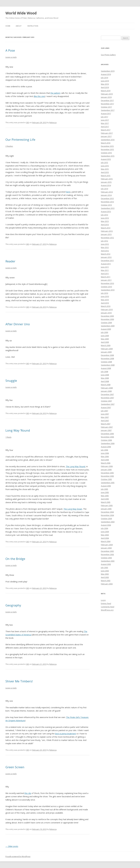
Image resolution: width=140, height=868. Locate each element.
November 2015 (107, 149)
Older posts (12, 846)
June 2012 (105, 244)
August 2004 (106, 525)
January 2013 (106, 234)
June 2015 (105, 166)
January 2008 (106, 391)
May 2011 (105, 270)
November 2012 (107, 238)
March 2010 (106, 306)
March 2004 (106, 541)
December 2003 (107, 551)
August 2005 (106, 486)
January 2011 (106, 280)
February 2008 (107, 388)
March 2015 (106, 176)
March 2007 (106, 424)
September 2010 (108, 290)
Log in (103, 600)
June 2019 (105, 81)
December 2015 (107, 146)
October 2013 (106, 205)
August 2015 (106, 159)
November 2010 (107, 283)
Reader (10, 261)
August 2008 (106, 368)
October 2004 (106, 519)
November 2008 (107, 358)
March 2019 (106, 91)
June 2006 (105, 453)
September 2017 (108, 110)
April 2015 (105, 172)
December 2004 (107, 512)
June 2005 (105, 492)
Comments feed (108, 607)
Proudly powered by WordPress (18, 857)
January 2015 (106, 182)
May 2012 (105, 247)
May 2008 (105, 378)
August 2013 (106, 211)
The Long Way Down (73, 509)
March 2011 (106, 277)
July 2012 (104, 241)
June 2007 (105, 414)
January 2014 (106, 195)
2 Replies (9, 146)
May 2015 (105, 169)
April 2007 (105, 421)
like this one (39, 96)
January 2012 (106, 257)
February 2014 (107, 192)
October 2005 (106, 479)
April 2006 (105, 460)
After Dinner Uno (18, 324)
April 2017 (105, 127)
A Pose (10, 50)
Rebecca (53, 122)
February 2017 (107, 133)
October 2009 (106, 323)
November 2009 (107, 319)
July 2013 (104, 215)
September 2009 (108, 326)
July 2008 (104, 372)
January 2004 (106, 548)
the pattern (55, 93)
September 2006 (108, 443)
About (19, 26)
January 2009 (106, 352)
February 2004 (107, 545)
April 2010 (105, 303)
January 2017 (106, 136)
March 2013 (106, 228)
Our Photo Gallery (108, 55)
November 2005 (107, 476)
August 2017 (106, 114)
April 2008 (105, 381)
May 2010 (105, 300)
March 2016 (106, 143)
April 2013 (105, 225)
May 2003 (105, 574)
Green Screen (15, 767)
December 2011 (107, 260)
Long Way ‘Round (18, 430)
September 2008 (108, 365)
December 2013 (107, 198)
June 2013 (105, 218)
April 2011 (105, 274)
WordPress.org (107, 610)
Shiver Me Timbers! (19, 681)
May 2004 (105, 535)
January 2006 (106, 470)
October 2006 (106, 440)
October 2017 (106, 107)
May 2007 (105, 417)
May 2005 (105, 496)
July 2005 (104, 489)
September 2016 (108, 140)
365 (28, 122)
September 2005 (108, 483)
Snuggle (11, 381)
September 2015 (108, 156)
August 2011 (106, 264)
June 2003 (105, 571)
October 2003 (106, 558)
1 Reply (8, 437)
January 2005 (106, 509)
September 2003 (108, 561)
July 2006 (104, 450)
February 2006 (107, 466)
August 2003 (106, 564)
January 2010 (106, 313)
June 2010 (105, 296)
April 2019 (105, 87)
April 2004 (105, 538)
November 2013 (107, 202)
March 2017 (106, 130)
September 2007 (108, 404)
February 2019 (107, 94)
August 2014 (106, 185)
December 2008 (107, 355)
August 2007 (106, 407)
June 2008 (105, 375)
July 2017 (104, 117)
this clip (28, 793)
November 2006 (107, 437)
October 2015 (106, 153)
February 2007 (107, 427)
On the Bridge (15, 559)
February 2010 (107, 309)
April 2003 (105, 577)
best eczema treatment (65, 734)
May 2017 (105, 123)
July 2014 (104, 189)
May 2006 (105, 456)
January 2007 (106, 430)
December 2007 (107, 394)
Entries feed (106, 603)
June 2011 (105, 267)
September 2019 (108, 71)
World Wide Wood (21, 13)
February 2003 (107, 584)
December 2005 (107, 473)
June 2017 (105, 120)
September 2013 (108, 208)
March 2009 (106, 345)
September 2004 (108, 522)
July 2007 (104, 411)
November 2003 (107, 554)
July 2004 (104, 528)
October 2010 (106, 287)
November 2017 (107, 104)
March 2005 (106, 502)
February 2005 (107, 505)
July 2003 (104, 568)
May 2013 (105, 221)
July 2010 (104, 293)
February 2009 (107, 349)
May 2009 (105, 339)
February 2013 (107, 231)
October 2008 (106, 362)
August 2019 (106, 74)
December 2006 (107, 434)
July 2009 (104, 332)
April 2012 (105, 251)
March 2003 (106, 581)
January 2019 (106, 97)
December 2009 (107, 316)
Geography (13, 605)
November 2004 (107, 515)
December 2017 (107, 100)
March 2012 (106, 254)
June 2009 (105, 336)
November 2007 (107, 398)
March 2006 (106, 463)
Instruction (33, 26)
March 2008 (106, 385)
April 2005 (105, 499)
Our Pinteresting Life (20, 139)
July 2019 (104, 78)
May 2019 (105, 84)
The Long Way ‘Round (75, 466)
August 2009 (106, 329)
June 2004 (105, 532)
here (68, 192)
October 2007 (106, 401)
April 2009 (105, 342)
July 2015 (104, 162)
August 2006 (106, 447)
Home (8, 26)
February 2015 (107, 179)
